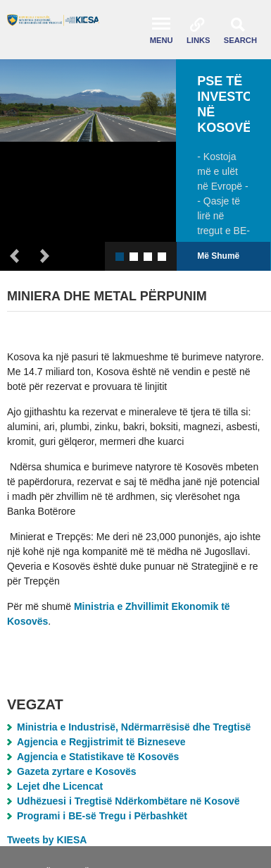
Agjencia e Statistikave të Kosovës (98, 757)
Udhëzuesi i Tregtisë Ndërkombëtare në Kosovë (128, 801)
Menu (162, 40)
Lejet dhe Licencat (60, 786)
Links (198, 40)
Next (45, 256)
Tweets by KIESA (47, 840)
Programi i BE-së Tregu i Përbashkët (102, 816)
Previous (15, 256)
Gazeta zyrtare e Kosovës (77, 771)
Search (240, 40)
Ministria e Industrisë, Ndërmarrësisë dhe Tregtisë (134, 727)
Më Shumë (218, 256)
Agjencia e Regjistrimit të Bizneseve (101, 742)
